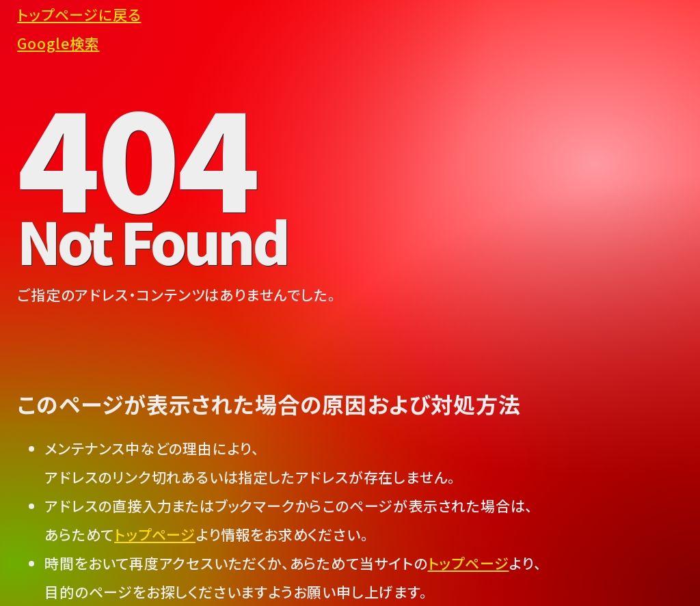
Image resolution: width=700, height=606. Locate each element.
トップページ (155, 534)
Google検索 (58, 43)
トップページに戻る (79, 14)
